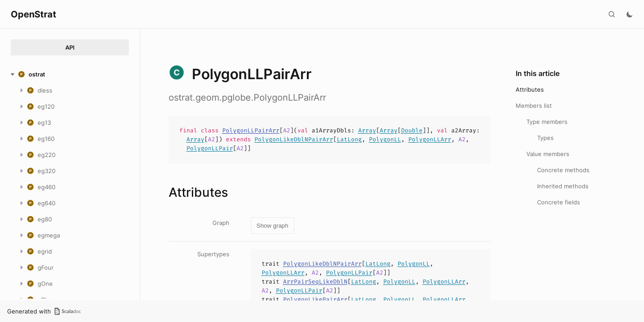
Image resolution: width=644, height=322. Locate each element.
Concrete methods (563, 170)
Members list (534, 106)
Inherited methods (563, 186)
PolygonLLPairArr (251, 130)
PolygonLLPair (210, 148)
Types (545, 138)
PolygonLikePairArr (315, 299)
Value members (548, 154)
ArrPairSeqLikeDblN (315, 282)
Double (412, 130)
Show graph (273, 226)
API (70, 47)
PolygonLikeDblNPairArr (294, 139)
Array (367, 130)
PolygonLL (385, 139)
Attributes (530, 89)
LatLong (349, 139)
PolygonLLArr (430, 139)
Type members (547, 122)
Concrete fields (559, 202)
